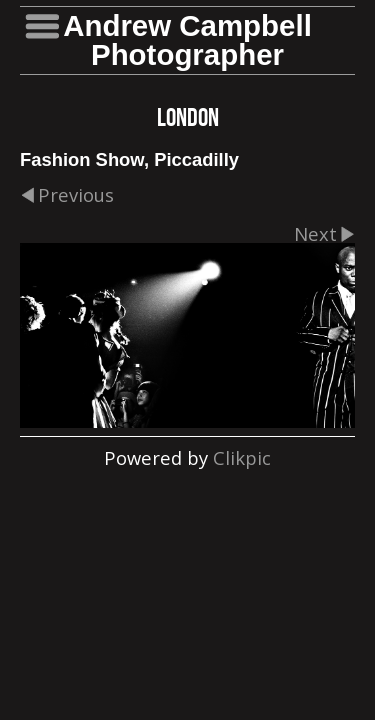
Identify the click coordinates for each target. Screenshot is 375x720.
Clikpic (242, 457)
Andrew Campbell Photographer (187, 40)
